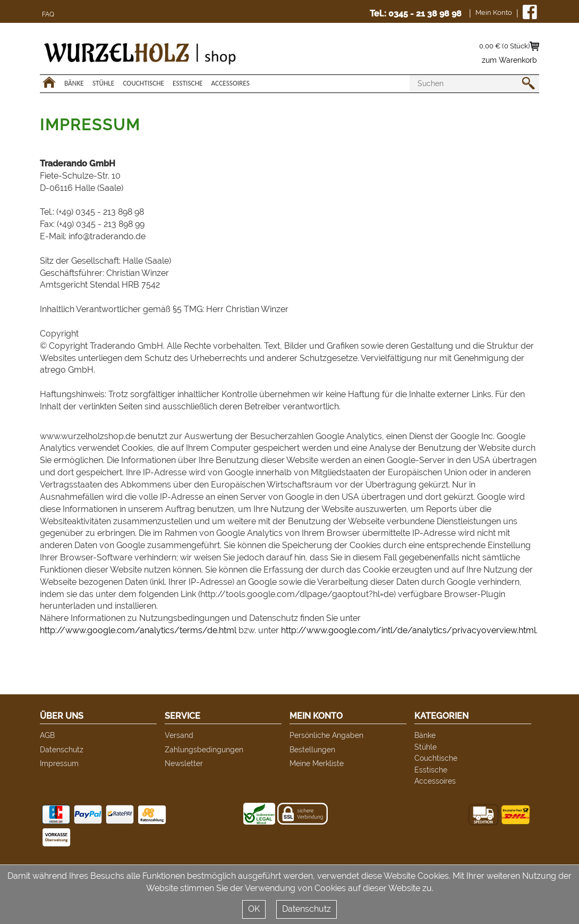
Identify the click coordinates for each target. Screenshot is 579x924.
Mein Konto (494, 12)
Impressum (59, 763)
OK (254, 909)
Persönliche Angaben (326, 735)
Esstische (188, 83)
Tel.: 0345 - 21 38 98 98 (416, 14)
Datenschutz (62, 749)
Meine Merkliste (317, 763)
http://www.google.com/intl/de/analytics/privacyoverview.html (408, 630)
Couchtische (143, 83)
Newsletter (184, 763)
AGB (47, 735)
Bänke (74, 83)
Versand (179, 735)
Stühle (104, 83)
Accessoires (230, 83)
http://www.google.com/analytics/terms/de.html (138, 630)
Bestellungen (312, 749)
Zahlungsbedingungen (204, 749)
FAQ (48, 14)
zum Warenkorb (509, 60)
